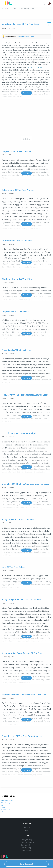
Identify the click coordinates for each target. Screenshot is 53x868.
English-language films (7, 800)
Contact (27, 830)
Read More (26, 173)
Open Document (26, 864)
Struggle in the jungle (26, 37)
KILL (2, 805)
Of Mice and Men (5, 810)
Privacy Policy (27, 848)
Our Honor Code (26, 845)
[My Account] (50, 3)
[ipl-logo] (8, 4)
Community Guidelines (26, 842)
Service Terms (27, 850)
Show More (26, 93)
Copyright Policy (26, 840)
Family (3, 807)
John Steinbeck (5, 812)
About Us (26, 828)
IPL (3, 8)
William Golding (5, 803)
